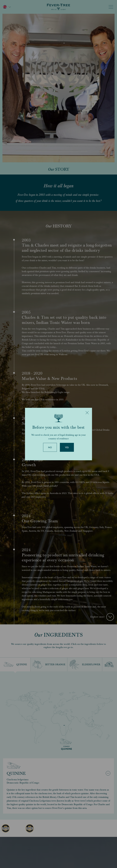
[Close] (87, 413)
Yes (67, 447)
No (50, 447)
